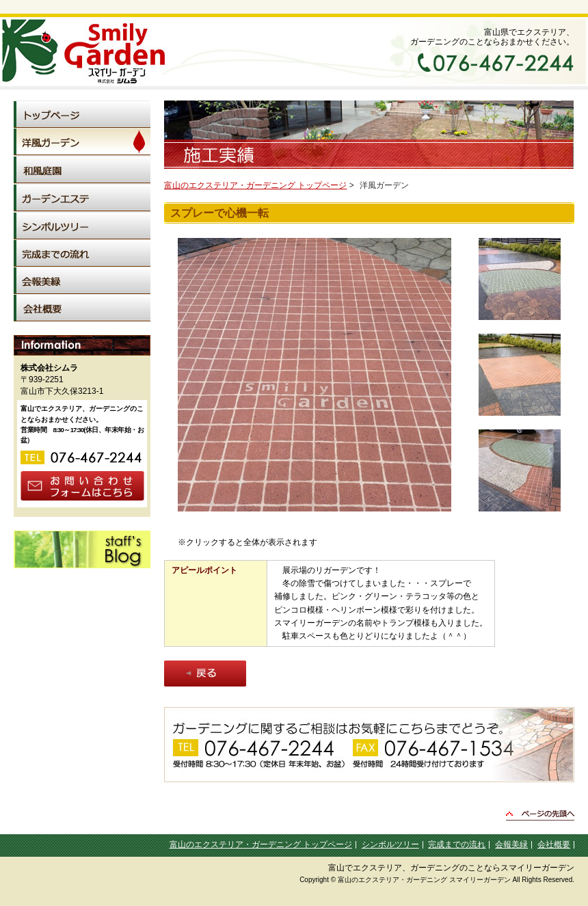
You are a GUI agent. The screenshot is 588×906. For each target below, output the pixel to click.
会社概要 (554, 844)
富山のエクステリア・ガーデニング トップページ (255, 185)
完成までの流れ (457, 844)
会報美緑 (511, 844)
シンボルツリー (390, 844)
